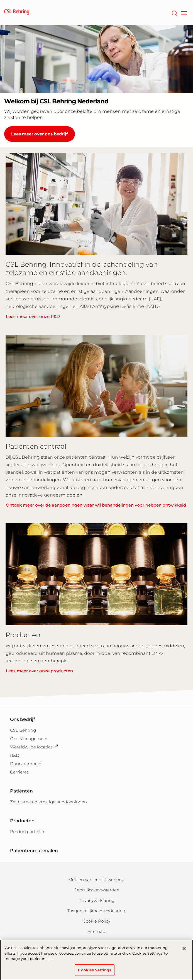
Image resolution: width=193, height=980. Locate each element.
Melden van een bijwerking (96, 880)
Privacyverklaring (97, 900)
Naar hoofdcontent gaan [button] (0, 0)
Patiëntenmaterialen (34, 851)
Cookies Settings (95, 972)
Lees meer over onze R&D (33, 316)
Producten (22, 821)
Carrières (19, 772)
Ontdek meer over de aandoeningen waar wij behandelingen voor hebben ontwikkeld (96, 505)
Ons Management (29, 739)
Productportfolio (27, 832)
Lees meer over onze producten (39, 671)
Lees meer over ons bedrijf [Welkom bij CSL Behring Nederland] (40, 134)
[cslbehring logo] (17, 13)
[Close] (184, 951)
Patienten (21, 791)
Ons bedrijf (23, 719)
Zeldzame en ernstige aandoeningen (48, 802)
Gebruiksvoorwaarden (97, 890)
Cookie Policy (97, 921)
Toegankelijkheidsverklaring (96, 911)
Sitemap (97, 931)
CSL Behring (23, 730)
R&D (15, 755)
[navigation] (184, 13)
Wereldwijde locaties (34, 747)
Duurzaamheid (26, 764)
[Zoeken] (174, 13)
